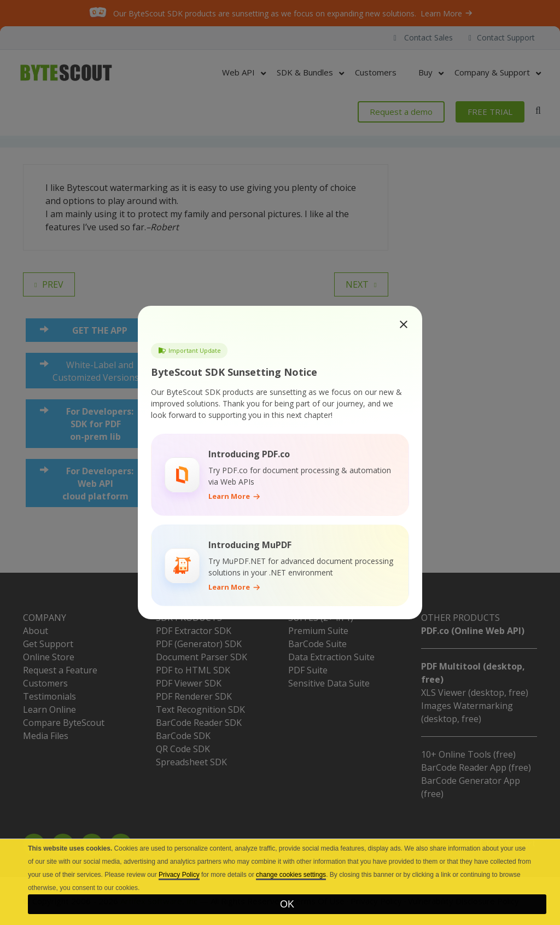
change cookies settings (291, 875)
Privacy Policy (179, 875)
